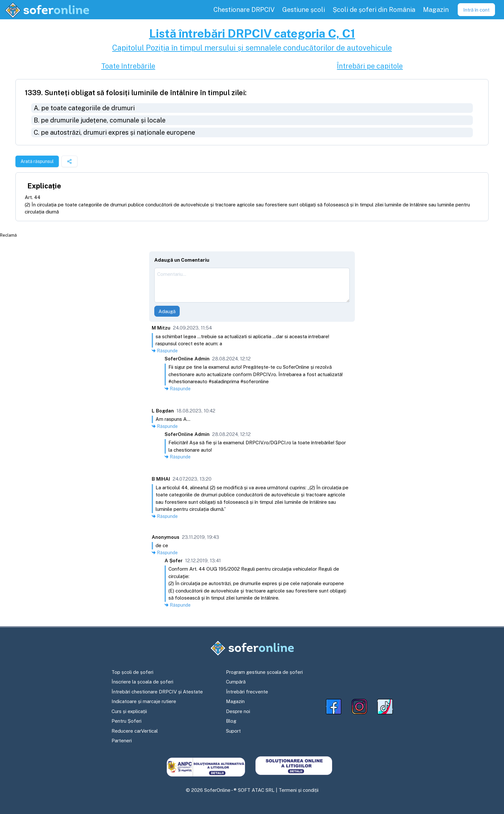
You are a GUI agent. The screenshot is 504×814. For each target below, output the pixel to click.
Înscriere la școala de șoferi (142, 682)
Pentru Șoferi (126, 721)
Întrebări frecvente (247, 692)
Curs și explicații (129, 711)
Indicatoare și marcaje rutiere (144, 701)
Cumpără (236, 682)
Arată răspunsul (37, 161)
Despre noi (238, 711)
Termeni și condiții (299, 790)
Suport (233, 731)
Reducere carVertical (135, 731)
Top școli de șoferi (132, 672)
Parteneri (122, 741)
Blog (231, 721)
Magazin (235, 701)
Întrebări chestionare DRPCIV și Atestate (157, 692)
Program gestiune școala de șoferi (264, 672)
